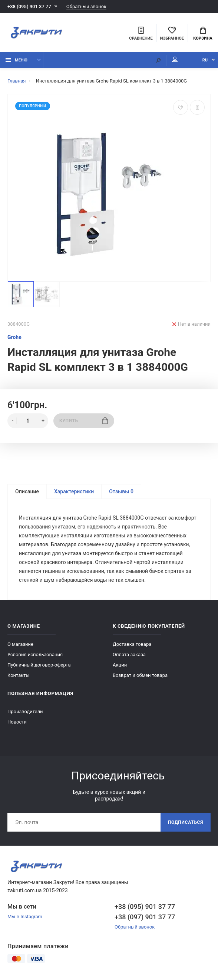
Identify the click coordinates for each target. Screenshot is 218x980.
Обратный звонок (86, 6)
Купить (84, 421)
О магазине (20, 644)
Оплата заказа (129, 655)
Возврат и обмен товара (140, 675)
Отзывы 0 (121, 491)
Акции (120, 665)
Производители (25, 711)
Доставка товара (132, 644)
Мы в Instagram (25, 917)
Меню (16, 60)
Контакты (19, 675)
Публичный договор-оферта (39, 665)
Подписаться (186, 822)
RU (205, 60)
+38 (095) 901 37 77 (29, 6)
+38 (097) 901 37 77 (145, 917)
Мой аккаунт (175, 59)
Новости (17, 722)
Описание (27, 491)
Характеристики (74, 491)
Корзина (203, 34)
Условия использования (35, 655)
